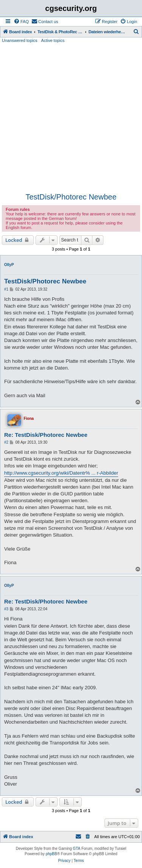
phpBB (51, 854)
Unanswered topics (20, 40)
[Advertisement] (71, 118)
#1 (6, 289)
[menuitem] (21, 22)
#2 (6, 442)
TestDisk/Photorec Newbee (71, 197)
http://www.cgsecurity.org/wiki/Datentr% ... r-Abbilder (61, 473)
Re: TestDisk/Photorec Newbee (46, 435)
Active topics (53, 40)
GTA (76, 849)
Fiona (29, 419)
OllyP (9, 265)
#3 (6, 609)
